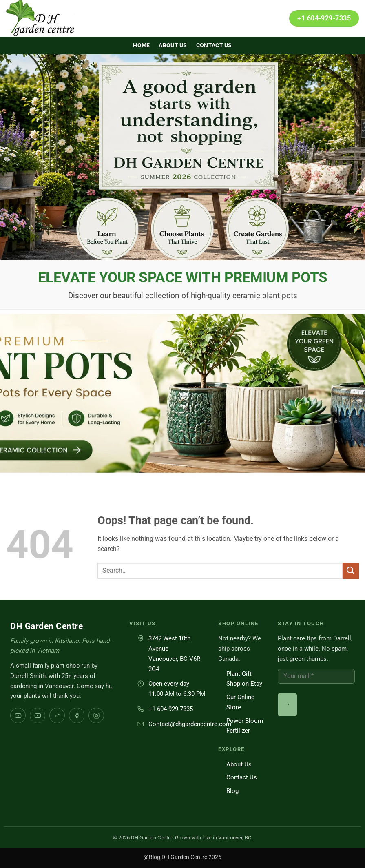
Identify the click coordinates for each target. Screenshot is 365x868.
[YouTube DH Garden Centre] (38, 715)
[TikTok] (57, 715)
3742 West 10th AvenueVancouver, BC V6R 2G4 (174, 653)
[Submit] (351, 571)
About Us (173, 45)
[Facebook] (77, 715)
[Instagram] (96, 715)
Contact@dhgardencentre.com (190, 724)
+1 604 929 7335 (171, 709)
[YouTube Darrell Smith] (18, 715)
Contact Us (214, 45)
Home (141, 45)
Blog (232, 791)
